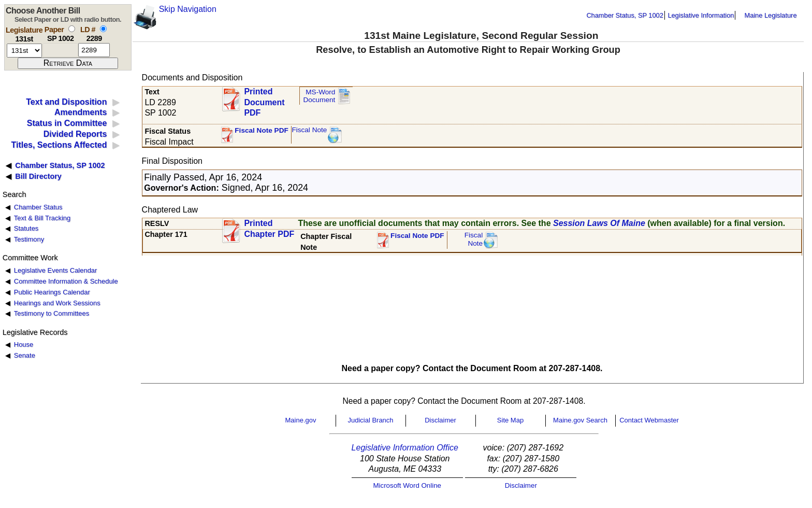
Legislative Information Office (405, 448)
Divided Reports (75, 134)
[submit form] (68, 63)
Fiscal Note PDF (262, 130)
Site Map (510, 420)
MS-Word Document (319, 96)
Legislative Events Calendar (56, 270)
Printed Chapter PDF (269, 229)
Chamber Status (38, 207)
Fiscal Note (309, 130)
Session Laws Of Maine (599, 223)
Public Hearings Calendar (52, 292)
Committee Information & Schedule (66, 281)
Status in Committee (67, 123)
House (24, 344)
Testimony (29, 239)
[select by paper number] (72, 29)
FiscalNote (474, 239)
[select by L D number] (103, 29)
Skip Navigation (188, 9)
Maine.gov (301, 420)
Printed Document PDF (264, 99)
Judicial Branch (370, 420)
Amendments (81, 112)
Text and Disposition (66, 102)
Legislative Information (701, 15)
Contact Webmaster (649, 420)
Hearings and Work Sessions (57, 303)
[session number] (24, 51)
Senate (25, 355)
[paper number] (60, 50)
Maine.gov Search (580, 420)
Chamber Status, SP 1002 (625, 15)
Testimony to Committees (52, 313)
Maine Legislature (770, 15)
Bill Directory (38, 176)
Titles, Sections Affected (59, 145)
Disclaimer (440, 420)
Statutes (26, 228)
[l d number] (94, 50)
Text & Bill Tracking (42, 218)
